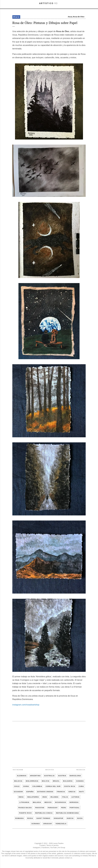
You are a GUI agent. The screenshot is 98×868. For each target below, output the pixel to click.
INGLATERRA (33, 797)
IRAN (45, 797)
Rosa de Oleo (79, 17)
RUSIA (30, 818)
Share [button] (16, 17)
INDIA (21, 797)
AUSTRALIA (49, 776)
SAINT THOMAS (43, 818)
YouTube (53, 848)
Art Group (61, 848)
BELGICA (18, 781)
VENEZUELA (61, 824)
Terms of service (52, 845)
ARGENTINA (35, 776)
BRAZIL (56, 781)
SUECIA (70, 818)
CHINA (26, 786)
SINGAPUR (59, 818)
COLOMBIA (37, 786)
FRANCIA (61, 792)
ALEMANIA (22, 776)
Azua (70, 17)
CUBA (81, 786)
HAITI (82, 792)
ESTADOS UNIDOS (45, 792)
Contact (42, 845)
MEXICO (48, 802)
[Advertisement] (49, 743)
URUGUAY (48, 824)
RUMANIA (20, 818)
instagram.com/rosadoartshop (26, 705)
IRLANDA (54, 797)
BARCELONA (75, 776)
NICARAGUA (61, 802)
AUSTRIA (62, 776)
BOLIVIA (46, 781)
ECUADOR (18, 792)
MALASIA (37, 802)
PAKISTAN (40, 808)
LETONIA (75, 797)
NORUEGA (74, 802)
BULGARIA (68, 781)
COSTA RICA (70, 786)
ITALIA (65, 797)
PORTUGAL (75, 808)
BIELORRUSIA (32, 781)
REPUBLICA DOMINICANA (67, 813)
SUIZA (80, 818)
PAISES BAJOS (25, 808)
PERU (64, 808)
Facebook (81, 770)
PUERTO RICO (25, 813)
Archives (50, 770)
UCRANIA (36, 824)
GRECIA (72, 792)
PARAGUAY (53, 808)
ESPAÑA (30, 792)
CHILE (17, 786)
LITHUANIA (24, 802)
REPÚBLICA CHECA (44, 813)
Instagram (18, 770)
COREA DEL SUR (53, 786)
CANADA (80, 781)
